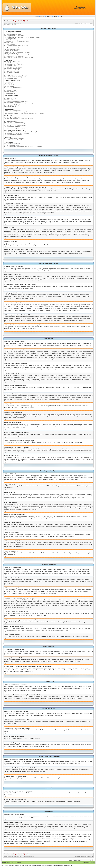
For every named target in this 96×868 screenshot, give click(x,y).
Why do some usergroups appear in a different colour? (18, 104)
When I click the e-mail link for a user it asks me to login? (19, 58)
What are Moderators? (10, 98)
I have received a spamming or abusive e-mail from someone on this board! (24, 113)
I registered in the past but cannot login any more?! (17, 41)
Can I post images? (9, 86)
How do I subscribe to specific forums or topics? (17, 133)
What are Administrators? (11, 97)
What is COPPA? (9, 43)
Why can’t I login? (9, 33)
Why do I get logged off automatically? (14, 36)
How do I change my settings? (12, 49)
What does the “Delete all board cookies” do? (16, 45)
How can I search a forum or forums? (14, 123)
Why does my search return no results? (14, 124)
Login (36, 17)
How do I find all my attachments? (13, 140)
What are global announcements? (13, 88)
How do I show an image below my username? (16, 55)
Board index (8, 21)
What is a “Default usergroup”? (12, 105)
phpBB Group (51, 816)
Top (5, 164)
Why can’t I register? (9, 44)
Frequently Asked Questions (22, 21)
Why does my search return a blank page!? (15, 125)
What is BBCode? (9, 82)
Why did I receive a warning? (12, 73)
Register (49, 17)
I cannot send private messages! (13, 111)
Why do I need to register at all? (12, 34)
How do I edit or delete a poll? (12, 68)
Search (55, 17)
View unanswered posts (79, 23)
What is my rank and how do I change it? (15, 56)
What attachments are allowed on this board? (16, 139)
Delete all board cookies (80, 856)
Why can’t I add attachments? (12, 71)
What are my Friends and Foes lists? (14, 117)
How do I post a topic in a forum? (13, 62)
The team (88, 856)
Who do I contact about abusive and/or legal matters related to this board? (24, 147)
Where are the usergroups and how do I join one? (17, 101)
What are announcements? (11, 89)
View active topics (89, 23)
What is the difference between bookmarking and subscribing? (20, 132)
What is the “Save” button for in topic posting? (16, 75)
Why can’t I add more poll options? (13, 67)
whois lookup (34, 836)
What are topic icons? (10, 93)
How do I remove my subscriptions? (13, 135)
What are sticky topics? (10, 90)
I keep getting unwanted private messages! (15, 112)
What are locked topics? (10, 92)
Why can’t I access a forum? (12, 70)
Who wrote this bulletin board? (12, 144)
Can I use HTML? (9, 83)
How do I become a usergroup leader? (14, 103)
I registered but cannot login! (12, 40)
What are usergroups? (10, 100)
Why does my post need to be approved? (15, 77)
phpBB (9, 862)
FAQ (61, 17)
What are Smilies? (9, 85)
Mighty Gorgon (91, 862)
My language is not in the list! (12, 54)
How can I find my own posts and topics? (15, 128)
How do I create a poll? (10, 66)
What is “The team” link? (10, 107)
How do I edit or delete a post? (12, 63)
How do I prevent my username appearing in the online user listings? (22, 37)
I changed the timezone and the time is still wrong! (17, 52)
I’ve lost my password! (10, 39)
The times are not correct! (11, 51)
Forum (42, 17)
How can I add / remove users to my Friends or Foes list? (19, 119)
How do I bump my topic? (11, 78)
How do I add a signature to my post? (14, 64)
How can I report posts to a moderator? (14, 74)
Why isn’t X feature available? (12, 145)
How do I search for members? (12, 127)
